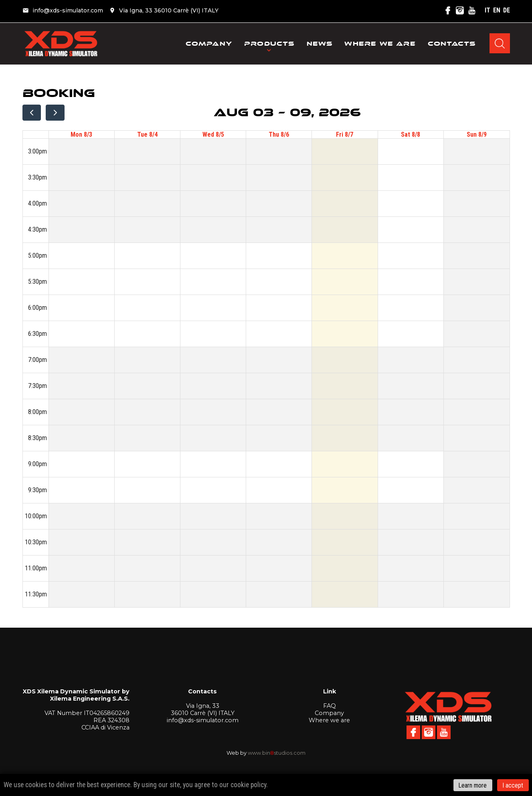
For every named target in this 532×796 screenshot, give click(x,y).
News (320, 45)
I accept (513, 785)
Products (269, 45)
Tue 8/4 (147, 134)
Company (209, 45)
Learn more (473, 785)
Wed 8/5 (213, 134)
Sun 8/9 (477, 134)
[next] (55, 113)
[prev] (32, 113)
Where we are (380, 45)
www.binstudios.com (277, 753)
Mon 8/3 (81, 134)
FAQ (330, 706)
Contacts (452, 45)
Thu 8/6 (279, 134)
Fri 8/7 (345, 134)
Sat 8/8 (411, 134)
